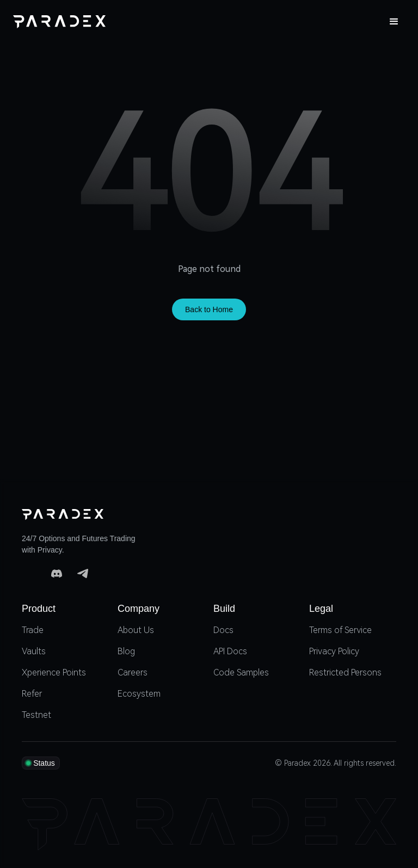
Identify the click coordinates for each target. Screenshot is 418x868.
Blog (126, 651)
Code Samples (241, 672)
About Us (136, 630)
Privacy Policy (334, 651)
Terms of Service (340, 630)
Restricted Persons (345, 672)
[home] (59, 21)
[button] (394, 22)
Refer (32, 694)
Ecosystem (139, 694)
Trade (33, 630)
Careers (133, 672)
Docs (223, 630)
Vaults (34, 651)
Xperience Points (54, 672)
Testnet (36, 715)
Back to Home (209, 309)
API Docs (230, 651)
